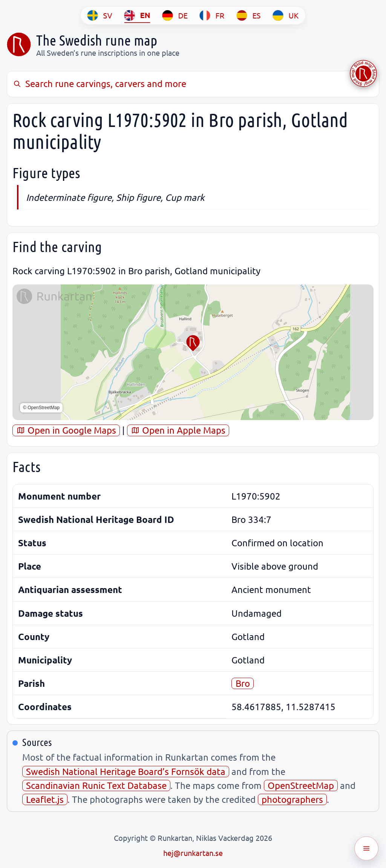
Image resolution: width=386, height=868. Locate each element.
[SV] (100, 15)
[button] (193, 343)
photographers (292, 799)
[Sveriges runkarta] (19, 44)
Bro (243, 683)
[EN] (137, 15)
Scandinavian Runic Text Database (96, 785)
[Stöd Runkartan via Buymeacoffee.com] (363, 73)
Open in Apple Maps (178, 430)
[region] (193, 352)
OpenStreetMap (301, 785)
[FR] (212, 15)
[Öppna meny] (366, 848)
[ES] (249, 15)
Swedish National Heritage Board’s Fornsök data (126, 771)
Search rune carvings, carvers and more (99, 83)
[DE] (175, 15)
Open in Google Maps (66, 430)
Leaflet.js (45, 799)
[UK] (286, 15)
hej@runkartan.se (193, 853)
